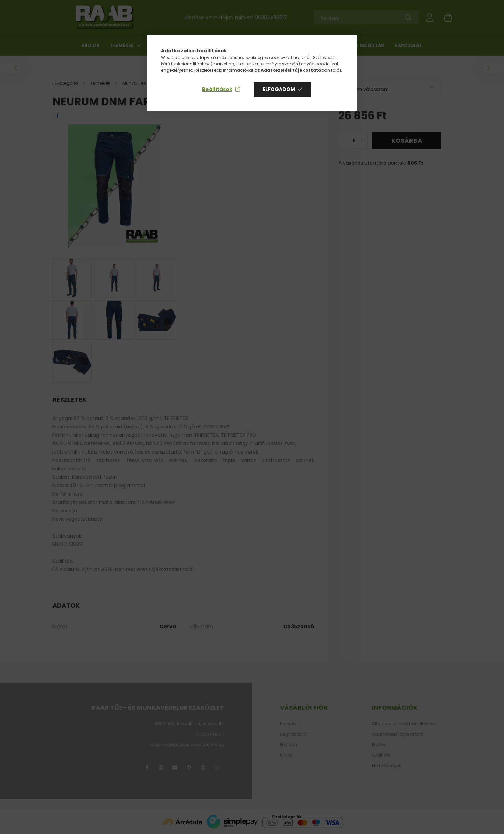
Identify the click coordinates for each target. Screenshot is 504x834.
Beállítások (217, 89)
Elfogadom (279, 89)
